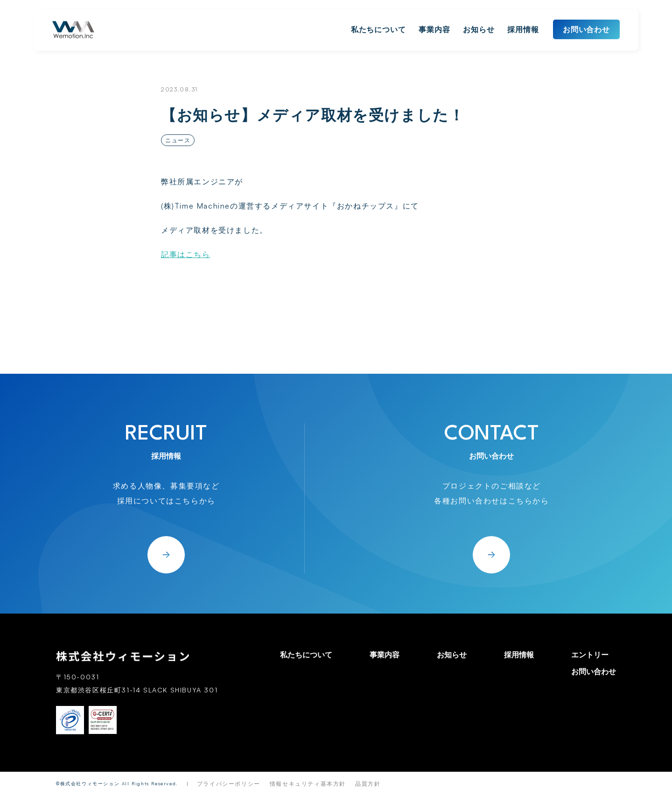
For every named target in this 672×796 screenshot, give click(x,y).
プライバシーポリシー (229, 784)
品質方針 (368, 784)
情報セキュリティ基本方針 (308, 784)
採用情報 (523, 29)
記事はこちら (186, 254)
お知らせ (479, 29)
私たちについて (379, 29)
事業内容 (434, 29)
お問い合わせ (586, 29)
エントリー (590, 655)
